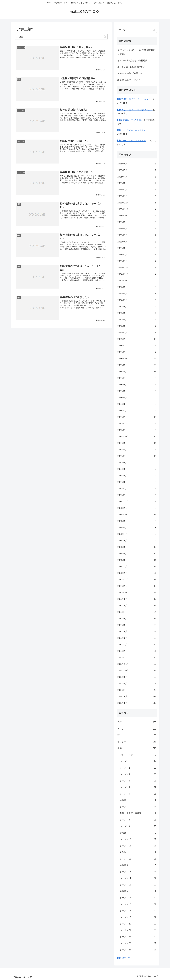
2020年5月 (137, 625)
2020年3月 (137, 638)
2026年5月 (137, 170)
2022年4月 (137, 476)
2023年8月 (137, 372)
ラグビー (137, 742)
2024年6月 (137, 307)
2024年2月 (137, 333)
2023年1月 (137, 417)
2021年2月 (137, 567)
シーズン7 (138, 807)
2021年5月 (137, 547)
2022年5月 (137, 469)
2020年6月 (137, 619)
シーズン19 (138, 917)
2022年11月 (137, 430)
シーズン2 (138, 768)
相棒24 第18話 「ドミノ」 (130, 80)
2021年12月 (137, 502)
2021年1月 (137, 573)
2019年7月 (137, 690)
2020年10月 (137, 593)
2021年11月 (137, 508)
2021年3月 (137, 560)
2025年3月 (137, 248)
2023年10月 (137, 359)
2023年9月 (137, 365)
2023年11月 (137, 352)
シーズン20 (138, 924)
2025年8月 (137, 229)
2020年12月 (137, 580)
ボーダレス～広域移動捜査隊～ (132, 67)
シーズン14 (138, 878)
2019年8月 (137, 684)
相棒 (137, 748)
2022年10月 (137, 437)
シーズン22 (138, 937)
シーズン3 (138, 774)
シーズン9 (138, 826)
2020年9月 (137, 599)
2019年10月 (137, 671)
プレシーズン (138, 755)
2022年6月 (137, 463)
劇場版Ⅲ (138, 865)
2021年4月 (137, 554)
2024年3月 (137, 326)
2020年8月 (137, 606)
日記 (137, 722)
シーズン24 (138, 950)
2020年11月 (137, 586)
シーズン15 (138, 885)
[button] (105, 37)
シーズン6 (138, 794)
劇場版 (138, 800)
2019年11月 (137, 664)
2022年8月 (137, 450)
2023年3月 (137, 404)
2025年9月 (137, 222)
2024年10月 (137, 281)
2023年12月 (137, 346)
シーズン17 (138, 904)
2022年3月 (137, 482)
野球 (137, 735)
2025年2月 (137, 255)
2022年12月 (137, 424)
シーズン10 (138, 839)
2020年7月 (137, 612)
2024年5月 (137, 313)
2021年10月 (137, 515)
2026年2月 (137, 190)
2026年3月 (137, 183)
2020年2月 (137, 645)
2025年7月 (137, 235)
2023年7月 (137, 378)
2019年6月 (137, 697)
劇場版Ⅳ (138, 891)
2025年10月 (137, 216)
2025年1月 (137, 261)
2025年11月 (137, 209)
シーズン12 (138, 859)
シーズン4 (138, 781)
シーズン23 (138, 943)
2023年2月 (137, 411)
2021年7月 (137, 534)
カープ (137, 729)
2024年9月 (137, 287)
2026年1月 (137, 196)
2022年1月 (137, 495)
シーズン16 (138, 898)
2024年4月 (137, 320)
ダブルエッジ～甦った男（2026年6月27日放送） (136, 52)
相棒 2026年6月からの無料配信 (132, 61)
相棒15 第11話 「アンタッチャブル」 (135, 99)
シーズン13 (138, 872)
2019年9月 (137, 677)
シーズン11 (138, 846)
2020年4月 (137, 632)
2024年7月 (137, 300)
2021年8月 (137, 528)
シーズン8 (138, 820)
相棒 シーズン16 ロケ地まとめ (131, 130)
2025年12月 (137, 203)
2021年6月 (137, 541)
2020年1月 (137, 651)
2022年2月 (137, 489)
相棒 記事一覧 (124, 958)
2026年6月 (137, 164)
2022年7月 (137, 456)
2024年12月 (137, 268)
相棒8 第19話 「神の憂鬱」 (130, 120)
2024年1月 (137, 339)
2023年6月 (137, 385)
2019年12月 (137, 658)
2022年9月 (137, 443)
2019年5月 (137, 703)
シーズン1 (138, 761)
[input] (61, 37)
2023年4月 (137, 398)
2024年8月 (137, 294)
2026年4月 (137, 177)
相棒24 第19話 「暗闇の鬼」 (131, 73)
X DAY (138, 852)
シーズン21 (138, 930)
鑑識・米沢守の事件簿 (138, 813)
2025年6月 (137, 242)
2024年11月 (137, 274)
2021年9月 (137, 521)
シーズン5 (138, 787)
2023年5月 (137, 391)
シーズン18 (138, 911)
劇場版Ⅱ (138, 833)
